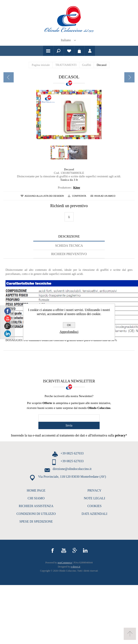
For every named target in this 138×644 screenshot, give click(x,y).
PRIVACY (95, 490)
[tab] (69, 237)
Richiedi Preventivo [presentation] (69, 254)
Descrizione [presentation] (69, 236)
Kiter (77, 188)
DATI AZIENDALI (95, 514)
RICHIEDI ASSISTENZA (36, 506)
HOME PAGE (36, 490)
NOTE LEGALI (94, 498)
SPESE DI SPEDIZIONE (36, 521)
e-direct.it (76, 567)
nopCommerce (65, 563)
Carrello (79, 51)
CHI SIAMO (36, 498)
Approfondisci (69, 332)
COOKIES (94, 506)
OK (69, 325)
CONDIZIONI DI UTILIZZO (36, 514)
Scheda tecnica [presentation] (69, 246)
